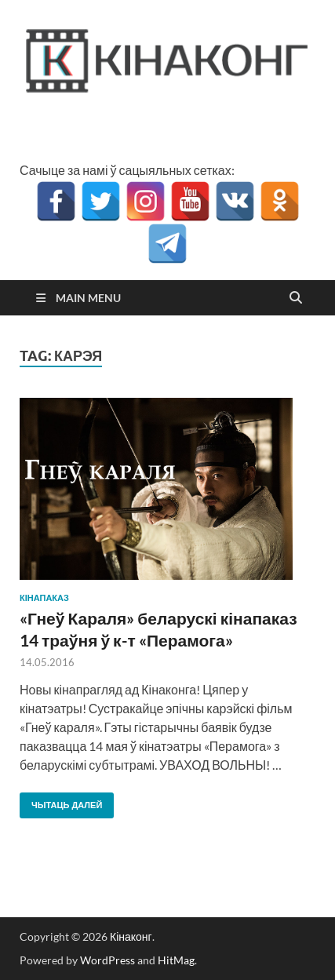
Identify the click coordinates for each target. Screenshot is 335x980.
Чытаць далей (61, 801)
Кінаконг (131, 936)
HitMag (176, 960)
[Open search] (296, 298)
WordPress (107, 960)
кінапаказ (44, 598)
